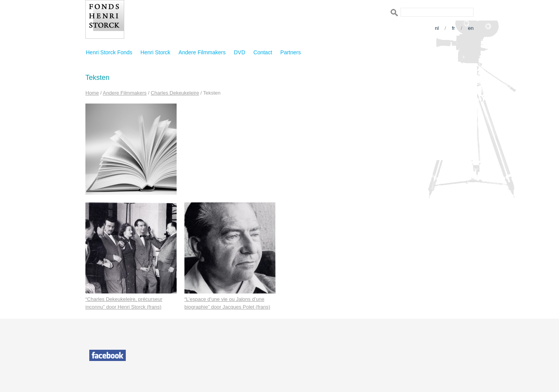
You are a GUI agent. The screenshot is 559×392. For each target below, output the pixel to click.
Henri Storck (155, 52)
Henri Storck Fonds (109, 52)
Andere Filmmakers (202, 52)
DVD (240, 52)
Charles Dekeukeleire (175, 93)
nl (437, 28)
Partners (291, 52)
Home (92, 93)
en (471, 28)
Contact (263, 52)
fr (453, 28)
